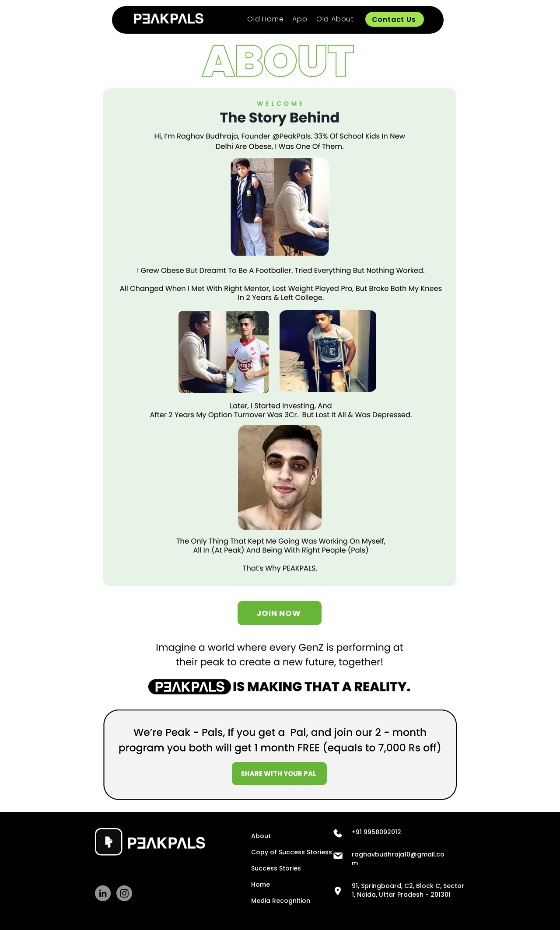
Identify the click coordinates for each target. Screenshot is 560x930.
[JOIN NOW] (280, 613)
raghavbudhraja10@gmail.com (398, 859)
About (261, 836)
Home (261, 885)
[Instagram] (124, 893)
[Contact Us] (395, 19)
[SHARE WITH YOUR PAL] (279, 774)
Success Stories (275, 868)
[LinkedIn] (103, 893)
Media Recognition (275, 901)
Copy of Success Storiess (275, 852)
